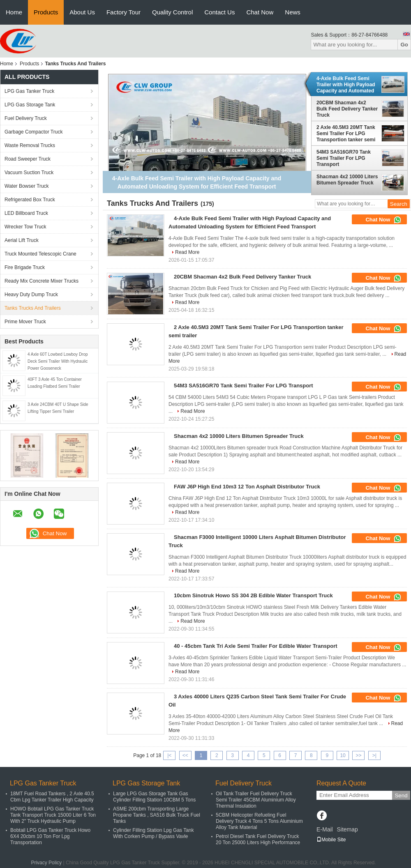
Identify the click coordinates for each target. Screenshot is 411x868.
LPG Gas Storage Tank (30, 105)
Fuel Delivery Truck (26, 118)
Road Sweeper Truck (28, 159)
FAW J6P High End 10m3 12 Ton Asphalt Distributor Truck (247, 487)
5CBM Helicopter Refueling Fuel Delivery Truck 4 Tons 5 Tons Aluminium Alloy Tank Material (259, 821)
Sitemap (347, 829)
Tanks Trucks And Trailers (33, 308)
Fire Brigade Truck (25, 267)
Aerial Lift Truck (22, 240)
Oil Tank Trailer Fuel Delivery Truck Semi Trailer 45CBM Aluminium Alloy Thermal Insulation (256, 800)
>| (374, 755)
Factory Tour (124, 12)
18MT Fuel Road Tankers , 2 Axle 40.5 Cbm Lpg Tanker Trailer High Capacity (52, 797)
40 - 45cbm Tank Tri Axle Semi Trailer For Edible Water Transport (256, 646)
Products (46, 12)
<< (185, 755)
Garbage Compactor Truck (33, 132)
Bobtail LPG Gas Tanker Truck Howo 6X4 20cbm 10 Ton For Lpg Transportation (50, 836)
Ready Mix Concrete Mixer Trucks (42, 281)
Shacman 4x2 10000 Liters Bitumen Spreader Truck (347, 180)
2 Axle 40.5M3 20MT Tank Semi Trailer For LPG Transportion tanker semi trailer (346, 134)
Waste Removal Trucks (30, 145)
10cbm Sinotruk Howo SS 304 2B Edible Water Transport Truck (253, 595)
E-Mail (325, 829)
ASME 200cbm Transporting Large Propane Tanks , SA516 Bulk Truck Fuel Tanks (157, 815)
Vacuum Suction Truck (29, 173)
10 (343, 755)
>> (358, 755)
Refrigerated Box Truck (30, 200)
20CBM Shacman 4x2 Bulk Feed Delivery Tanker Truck (347, 109)
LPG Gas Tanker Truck (29, 91)
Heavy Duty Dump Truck (31, 295)
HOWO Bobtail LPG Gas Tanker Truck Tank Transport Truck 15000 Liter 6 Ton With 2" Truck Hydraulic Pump (53, 815)
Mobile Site (331, 840)
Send (401, 795)
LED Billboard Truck (26, 213)
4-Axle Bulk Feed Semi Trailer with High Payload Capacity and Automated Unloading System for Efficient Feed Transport (346, 85)
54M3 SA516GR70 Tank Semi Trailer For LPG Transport (344, 158)
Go (404, 45)
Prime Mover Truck (25, 322)
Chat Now (260, 12)
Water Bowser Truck (27, 186)
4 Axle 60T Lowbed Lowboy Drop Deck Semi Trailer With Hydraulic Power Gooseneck (58, 361)
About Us (82, 12)
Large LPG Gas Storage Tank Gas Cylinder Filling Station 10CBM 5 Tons (154, 797)
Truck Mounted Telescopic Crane (40, 254)
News (293, 12)
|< (169, 755)
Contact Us (219, 12)
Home (14, 12)
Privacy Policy (46, 863)
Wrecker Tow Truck (25, 227)
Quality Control (172, 12)
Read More (187, 252)
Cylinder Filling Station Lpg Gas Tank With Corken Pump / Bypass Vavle (154, 833)
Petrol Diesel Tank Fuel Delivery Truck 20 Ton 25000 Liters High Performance (258, 839)
